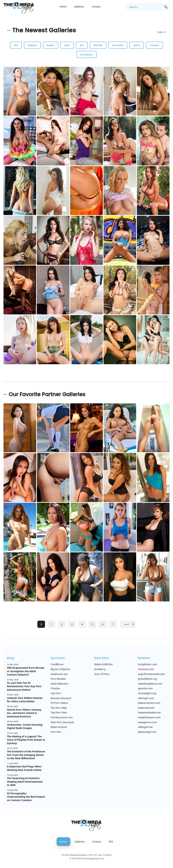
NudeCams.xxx (59, 674)
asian (137, 45)
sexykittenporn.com (149, 717)
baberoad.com (146, 708)
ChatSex (55, 688)
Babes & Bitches (103, 664)
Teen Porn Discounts (62, 722)
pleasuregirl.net (147, 732)
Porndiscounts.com (62, 717)
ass (82, 45)
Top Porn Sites (59, 712)
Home (63, 7)
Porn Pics (56, 732)
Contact (96, 7)
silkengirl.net (145, 727)
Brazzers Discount (61, 698)
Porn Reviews (58, 679)
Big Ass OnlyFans (60, 669)
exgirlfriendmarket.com (151, 674)
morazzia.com (146, 669)
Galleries (79, 7)
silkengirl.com (146, 698)
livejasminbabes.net (149, 712)
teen (67, 45)
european (86, 54)
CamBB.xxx (57, 664)
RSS (111, 842)
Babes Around (59, 727)
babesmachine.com (149, 703)
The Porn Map (59, 708)
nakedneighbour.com (150, 684)
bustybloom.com (148, 664)
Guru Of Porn (102, 674)
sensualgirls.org (147, 693)
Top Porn (56, 693)
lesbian (32, 45)
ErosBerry (100, 669)
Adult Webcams (60, 684)
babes (51, 45)
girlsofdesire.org (147, 679)
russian (154, 45)
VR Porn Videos (59, 703)
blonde (98, 45)
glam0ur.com (145, 688)
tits (16, 45)
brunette (118, 45)
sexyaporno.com (147, 722)
